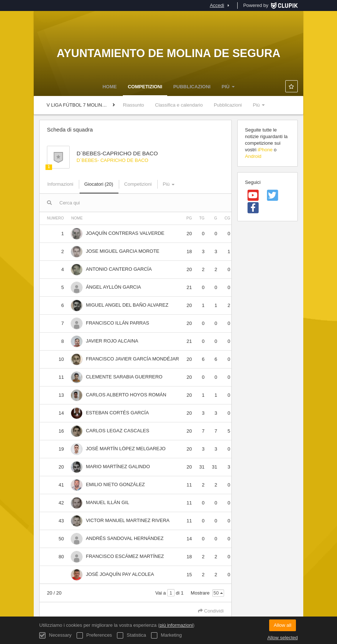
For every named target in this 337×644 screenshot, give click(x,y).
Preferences (94, 635)
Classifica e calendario (179, 105)
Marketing (166, 635)
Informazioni (60, 184)
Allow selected (283, 638)
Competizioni (145, 87)
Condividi (211, 611)
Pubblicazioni (192, 87)
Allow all (283, 625)
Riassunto (133, 105)
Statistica (131, 635)
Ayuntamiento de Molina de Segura (168, 53)
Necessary (55, 635)
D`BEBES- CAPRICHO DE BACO (113, 160)
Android (253, 156)
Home (109, 87)
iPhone (265, 150)
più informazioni (176, 625)
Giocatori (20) (99, 184)
